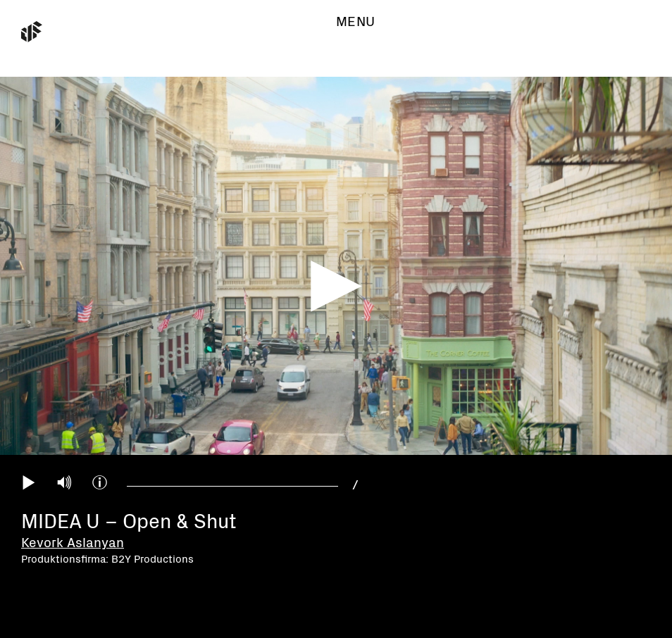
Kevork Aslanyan (73, 543)
